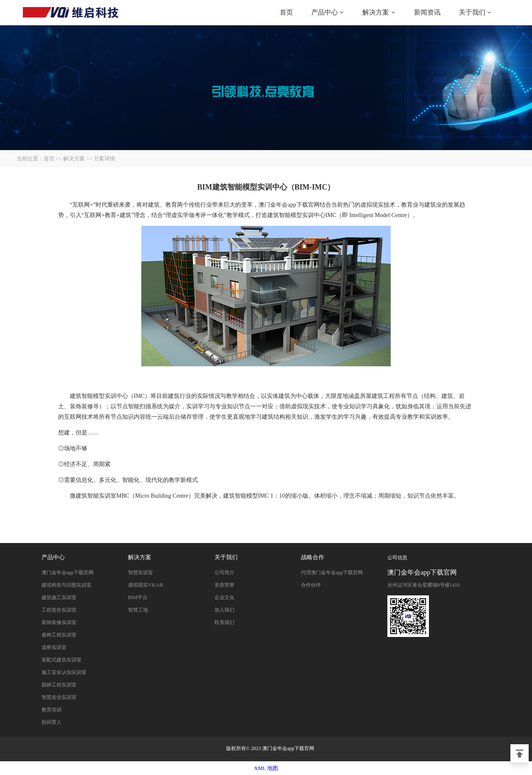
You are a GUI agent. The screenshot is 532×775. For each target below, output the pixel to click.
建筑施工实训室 (59, 597)
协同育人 (52, 722)
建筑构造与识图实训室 (66, 585)
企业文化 (224, 597)
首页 (286, 12)
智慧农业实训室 (59, 697)
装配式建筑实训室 (62, 660)
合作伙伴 (311, 585)
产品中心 (325, 12)
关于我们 (472, 12)
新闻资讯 (427, 12)
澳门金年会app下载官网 (71, 12)
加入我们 (224, 610)
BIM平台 (138, 597)
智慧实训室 (140, 573)
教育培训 (52, 710)
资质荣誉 (224, 585)
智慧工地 (138, 610)
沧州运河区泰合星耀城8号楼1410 (424, 585)
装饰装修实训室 (59, 622)
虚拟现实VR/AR (146, 585)
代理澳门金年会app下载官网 (332, 573)
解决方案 (376, 12)
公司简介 (224, 573)
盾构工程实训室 (59, 635)
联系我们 (224, 622)
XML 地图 (266, 768)
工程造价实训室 (59, 610)
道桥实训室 (54, 647)
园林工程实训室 (59, 685)
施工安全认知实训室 (64, 672)
